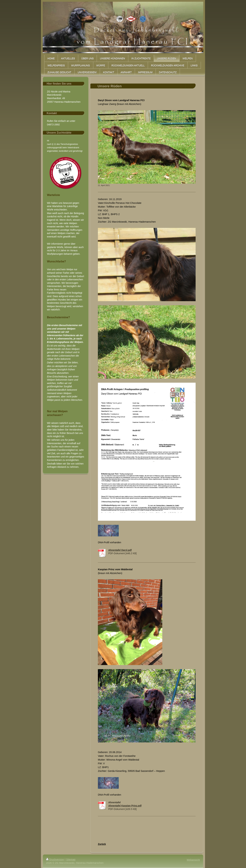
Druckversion (55, 859)
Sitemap (71, 859)
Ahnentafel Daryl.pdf (120, 550)
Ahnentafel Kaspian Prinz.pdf (125, 806)
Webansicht (193, 860)
